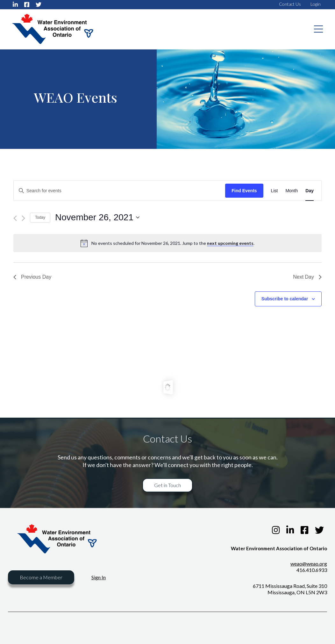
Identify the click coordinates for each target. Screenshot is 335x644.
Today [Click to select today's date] (40, 217)
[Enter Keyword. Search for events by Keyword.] (119, 191)
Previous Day (32, 277)
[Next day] (23, 218)
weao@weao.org (309, 563)
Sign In (99, 577)
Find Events (244, 191)
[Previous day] (15, 218)
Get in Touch (167, 485)
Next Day (307, 277)
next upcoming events (230, 243)
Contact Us (290, 4)
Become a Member (41, 577)
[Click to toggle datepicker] (97, 217)
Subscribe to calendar (285, 299)
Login (316, 4)
